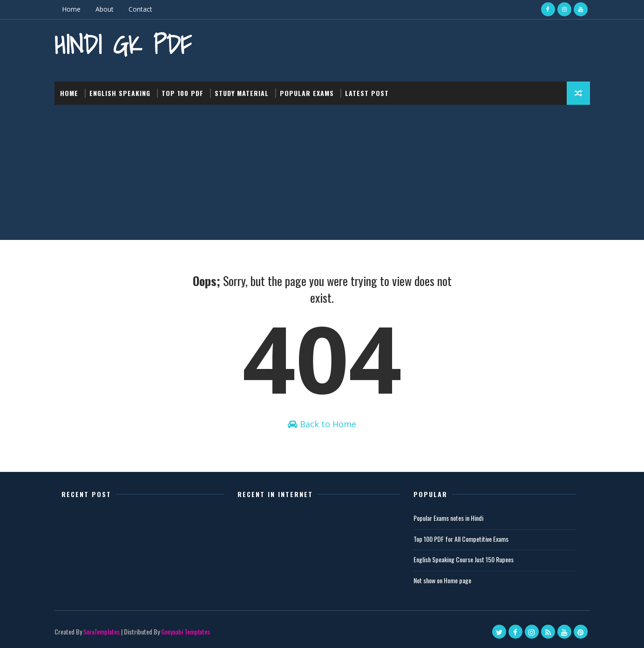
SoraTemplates (102, 631)
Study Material (242, 93)
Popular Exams (307, 93)
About (105, 9)
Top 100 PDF (183, 93)
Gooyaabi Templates (186, 631)
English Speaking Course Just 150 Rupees (464, 559)
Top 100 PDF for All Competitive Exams (461, 539)
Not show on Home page (442, 580)
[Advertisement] (322, 175)
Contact (140, 9)
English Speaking (120, 93)
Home (71, 9)
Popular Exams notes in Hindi (448, 518)
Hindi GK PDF (123, 44)
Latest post (367, 93)
